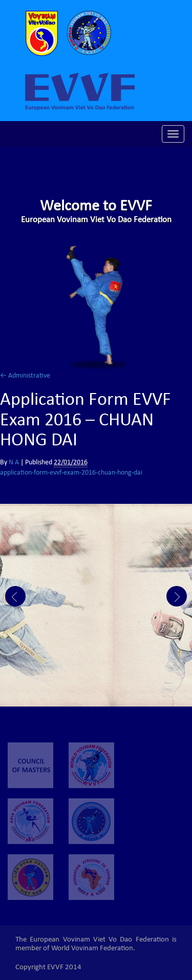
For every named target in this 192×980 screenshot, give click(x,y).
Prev (15, 596)
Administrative (25, 376)
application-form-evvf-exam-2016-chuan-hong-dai (71, 473)
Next (177, 596)
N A (14, 463)
